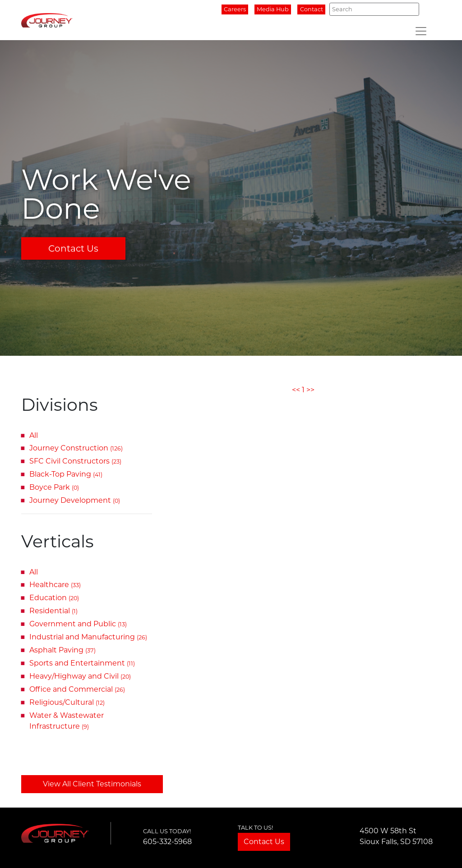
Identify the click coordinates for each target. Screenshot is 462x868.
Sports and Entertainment (82, 663)
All (34, 435)
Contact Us (73, 248)
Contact (312, 9)
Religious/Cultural (67, 702)
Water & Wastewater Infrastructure (67, 721)
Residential (53, 611)
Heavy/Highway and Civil (80, 676)
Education (54, 598)
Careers (235, 9)
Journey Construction (76, 448)
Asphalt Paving (62, 650)
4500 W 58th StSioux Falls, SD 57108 (396, 836)
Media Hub (273, 9)
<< (296, 390)
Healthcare (55, 585)
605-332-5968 (167, 842)
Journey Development (75, 500)
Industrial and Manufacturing (88, 637)
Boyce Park (54, 487)
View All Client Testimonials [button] (92, 784)
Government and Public (78, 624)
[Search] (374, 9)
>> (310, 390)
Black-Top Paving (66, 474)
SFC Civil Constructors (75, 461)
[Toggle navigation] (421, 31)
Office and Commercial (77, 689)
